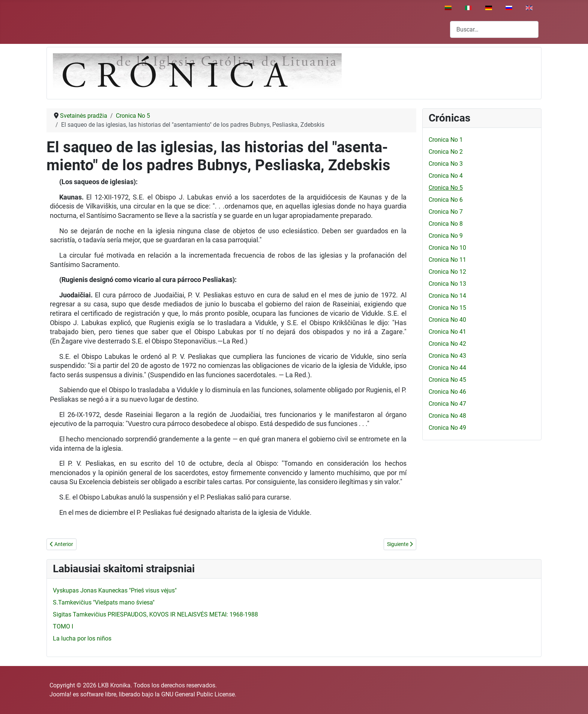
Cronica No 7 (446, 212)
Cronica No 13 (447, 284)
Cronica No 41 (447, 332)
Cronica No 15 (447, 308)
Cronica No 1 (446, 140)
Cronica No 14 (447, 296)
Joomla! (60, 694)
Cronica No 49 (447, 428)
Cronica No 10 (447, 248)
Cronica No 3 (446, 164)
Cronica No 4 (446, 176)
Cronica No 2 (446, 152)
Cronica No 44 (447, 368)
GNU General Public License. (199, 694)
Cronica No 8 (446, 224)
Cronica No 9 (446, 236)
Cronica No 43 (447, 356)
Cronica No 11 (447, 260)
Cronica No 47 (447, 404)
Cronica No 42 (447, 344)
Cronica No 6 (446, 200)
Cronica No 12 (447, 272)
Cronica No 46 (447, 392)
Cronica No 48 (447, 416)
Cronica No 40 (447, 320)
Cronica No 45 (447, 380)
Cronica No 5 (446, 188)
